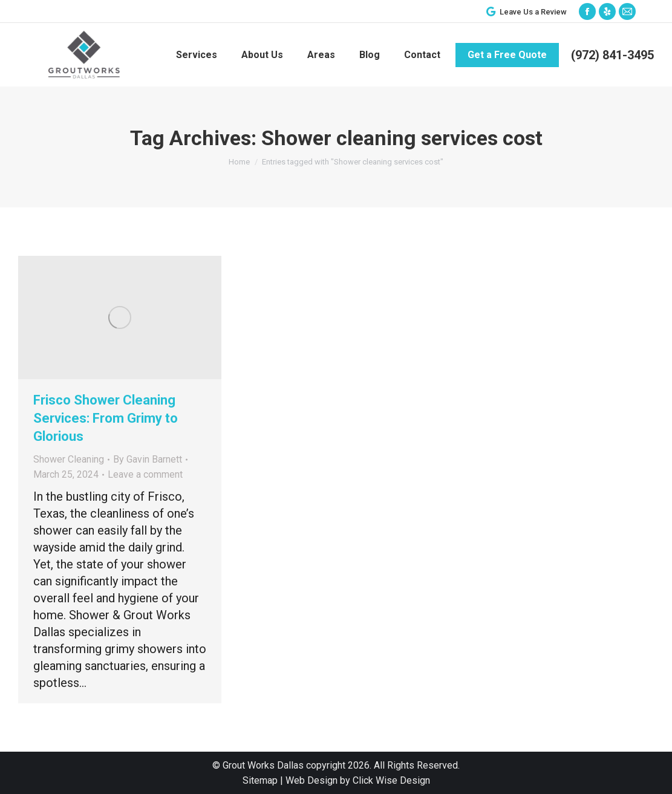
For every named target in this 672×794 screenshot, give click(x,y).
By (148, 459)
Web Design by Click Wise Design (358, 780)
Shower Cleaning (69, 459)
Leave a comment (145, 474)
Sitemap (260, 780)
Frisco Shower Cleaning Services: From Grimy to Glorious (106, 418)
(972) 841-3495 (612, 55)
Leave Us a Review (526, 12)
